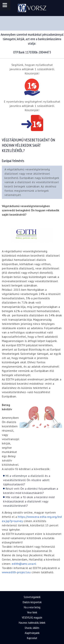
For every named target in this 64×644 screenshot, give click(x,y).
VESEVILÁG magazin (32, 618)
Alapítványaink (32, 633)
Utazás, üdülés (32, 628)
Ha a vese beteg (32, 607)
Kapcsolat (32, 638)
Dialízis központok (32, 602)
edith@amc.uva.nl (24, 564)
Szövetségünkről (32, 597)
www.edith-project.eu (16, 572)
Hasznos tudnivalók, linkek (32, 623)
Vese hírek (32, 612)
